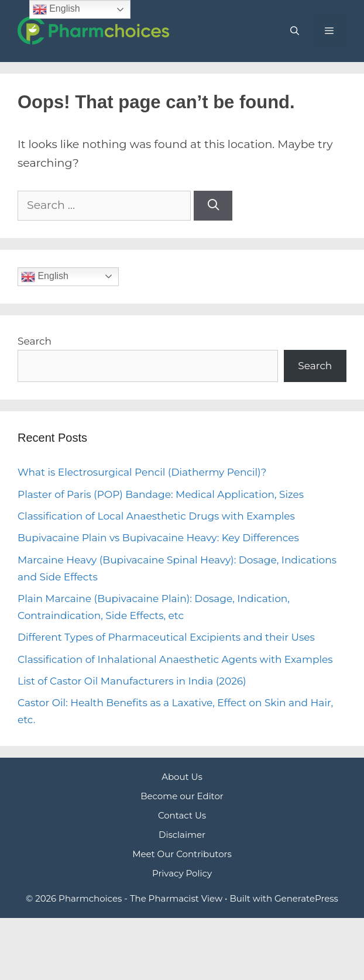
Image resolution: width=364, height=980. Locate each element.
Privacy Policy (182, 873)
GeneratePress (306, 898)
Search (35, 341)
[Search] (213, 206)
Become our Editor (182, 796)
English (45, 277)
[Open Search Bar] (294, 31)
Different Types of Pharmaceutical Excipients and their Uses (166, 637)
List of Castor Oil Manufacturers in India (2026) (132, 681)
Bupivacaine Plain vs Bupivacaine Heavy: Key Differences (158, 538)
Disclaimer (182, 835)
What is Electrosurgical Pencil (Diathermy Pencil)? (142, 472)
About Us (182, 777)
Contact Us (182, 815)
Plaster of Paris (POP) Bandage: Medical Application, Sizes (161, 494)
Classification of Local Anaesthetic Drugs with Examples (156, 516)
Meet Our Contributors (182, 854)
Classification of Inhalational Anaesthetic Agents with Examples (175, 659)
